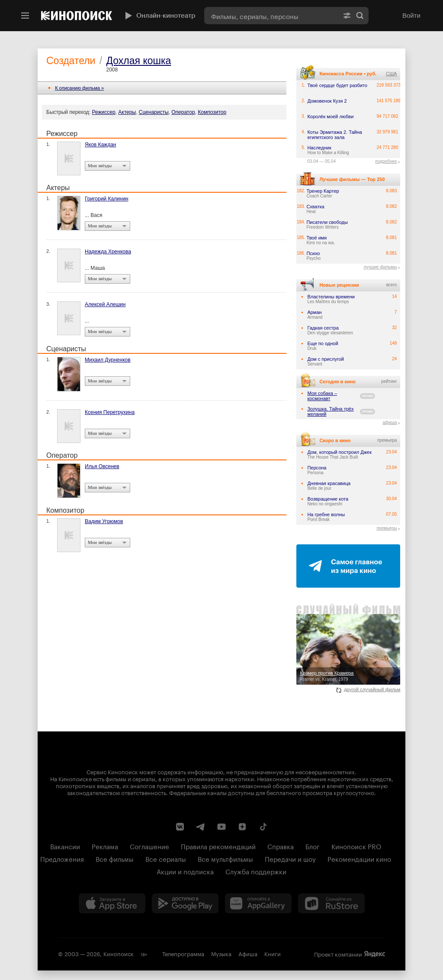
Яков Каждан (100, 145)
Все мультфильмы (225, 858)
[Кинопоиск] (77, 16)
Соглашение (149, 846)
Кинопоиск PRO (356, 846)
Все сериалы (166, 858)
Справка (281, 846)
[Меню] (25, 16)
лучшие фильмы (380, 267)
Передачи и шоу (290, 858)
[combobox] (271, 16)
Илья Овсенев (102, 466)
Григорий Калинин (107, 199)
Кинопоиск (119, 953)
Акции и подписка (185, 871)
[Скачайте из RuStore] (331, 903)
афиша (390, 422)
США (391, 74)
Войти (411, 15)
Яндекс (375, 954)
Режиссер (104, 112)
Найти (360, 16)
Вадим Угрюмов (104, 521)
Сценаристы (154, 112)
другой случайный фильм (368, 689)
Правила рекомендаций (218, 846)
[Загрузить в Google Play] (185, 903)
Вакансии (65, 846)
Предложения (62, 858)
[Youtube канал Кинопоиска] (221, 827)
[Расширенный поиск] (347, 16)
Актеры (127, 112)
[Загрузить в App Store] (112, 903)
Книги (273, 953)
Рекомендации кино (359, 858)
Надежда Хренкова (108, 252)
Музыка (221, 953)
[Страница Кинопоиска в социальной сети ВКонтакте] (180, 827)
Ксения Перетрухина (110, 412)
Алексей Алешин (105, 304)
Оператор (183, 112)
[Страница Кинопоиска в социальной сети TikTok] (263, 827)
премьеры (387, 528)
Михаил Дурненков (108, 360)
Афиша (248, 953)
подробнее (386, 161)
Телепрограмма (183, 953)
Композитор (212, 112)
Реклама (105, 846)
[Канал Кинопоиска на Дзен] (242, 827)
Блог (313, 846)
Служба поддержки (256, 871)
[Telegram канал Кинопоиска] (201, 827)
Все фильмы (115, 858)
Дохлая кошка (138, 61)
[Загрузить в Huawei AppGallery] (258, 903)
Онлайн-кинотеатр (159, 16)
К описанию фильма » (79, 88)
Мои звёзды (100, 165)
